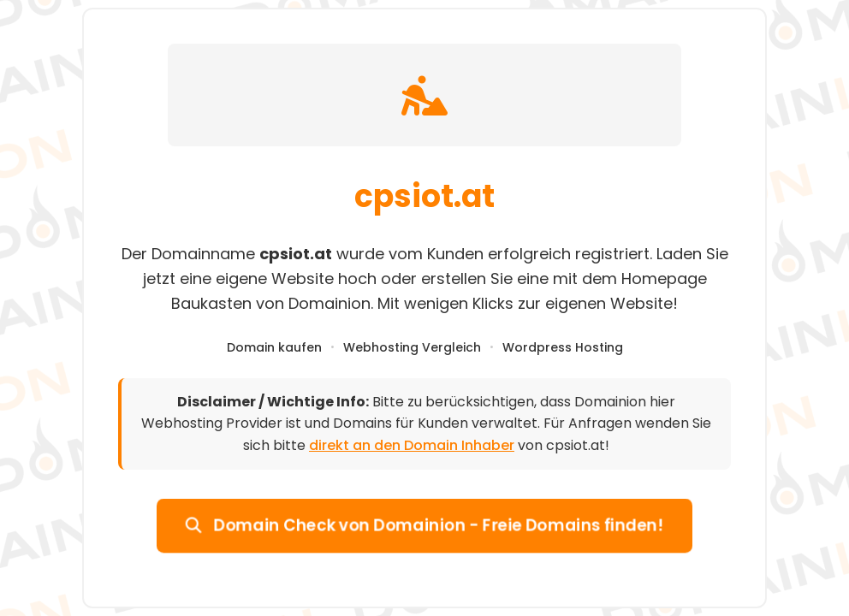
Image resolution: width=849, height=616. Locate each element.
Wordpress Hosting (563, 347)
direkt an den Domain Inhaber (412, 445)
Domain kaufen (274, 347)
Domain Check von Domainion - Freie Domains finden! (424, 524)
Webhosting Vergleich (412, 347)
